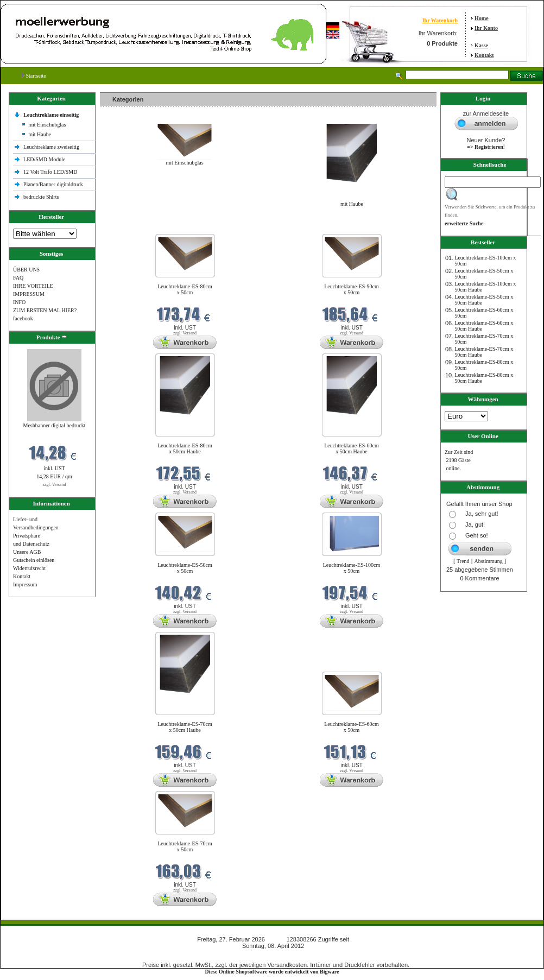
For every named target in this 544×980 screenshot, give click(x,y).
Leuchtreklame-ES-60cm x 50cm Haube (352, 448)
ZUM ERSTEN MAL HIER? (45, 310)
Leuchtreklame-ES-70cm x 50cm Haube (185, 727)
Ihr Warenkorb (440, 20)
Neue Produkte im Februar (132, 227)
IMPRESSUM (29, 294)
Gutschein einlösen (34, 560)
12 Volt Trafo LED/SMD (50, 172)
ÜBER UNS (26, 270)
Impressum (25, 584)
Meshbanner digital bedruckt (55, 425)
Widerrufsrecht (29, 568)
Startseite (34, 76)
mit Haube (40, 134)
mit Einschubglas (47, 125)
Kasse (481, 45)
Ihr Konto (486, 28)
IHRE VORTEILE (33, 286)
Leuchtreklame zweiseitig (52, 147)
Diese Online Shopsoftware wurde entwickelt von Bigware (272, 972)
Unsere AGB (27, 552)
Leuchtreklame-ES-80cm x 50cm (185, 289)
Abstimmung (489, 561)
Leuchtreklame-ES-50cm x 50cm (185, 568)
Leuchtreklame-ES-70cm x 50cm (185, 846)
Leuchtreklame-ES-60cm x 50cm (352, 727)
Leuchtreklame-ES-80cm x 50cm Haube (185, 448)
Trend (463, 561)
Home (482, 18)
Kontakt (484, 55)
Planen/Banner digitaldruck (53, 184)
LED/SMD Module (45, 159)
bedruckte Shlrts (41, 197)
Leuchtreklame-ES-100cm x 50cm (352, 568)
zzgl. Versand (55, 485)
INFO (19, 302)
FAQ (18, 278)
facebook (23, 318)
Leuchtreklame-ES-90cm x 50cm (352, 289)
